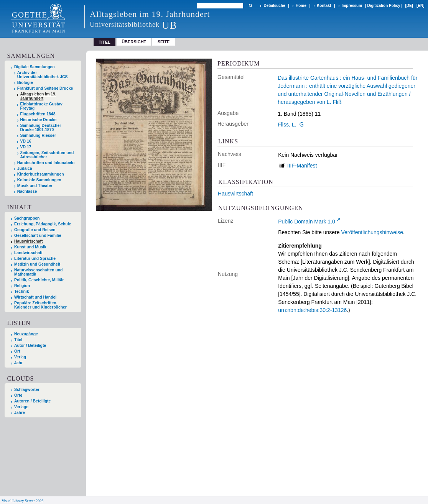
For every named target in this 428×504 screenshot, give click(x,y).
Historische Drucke (39, 120)
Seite (164, 42)
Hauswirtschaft (235, 194)
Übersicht (134, 42)
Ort (17, 351)
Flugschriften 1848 (38, 114)
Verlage (21, 407)
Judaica (25, 168)
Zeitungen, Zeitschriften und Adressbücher (47, 155)
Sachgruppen (27, 218)
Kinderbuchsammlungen (41, 174)
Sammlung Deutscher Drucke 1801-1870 (41, 128)
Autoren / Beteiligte (32, 401)
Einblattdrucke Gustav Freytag (41, 106)
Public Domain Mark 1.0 (307, 222)
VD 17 (26, 147)
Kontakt (324, 6)
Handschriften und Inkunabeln (46, 163)
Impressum (352, 6)
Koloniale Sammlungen (39, 180)
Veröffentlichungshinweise (372, 232)
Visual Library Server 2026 (22, 501)
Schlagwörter (27, 390)
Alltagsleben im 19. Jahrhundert (38, 96)
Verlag (20, 357)
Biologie (25, 83)
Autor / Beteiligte (30, 346)
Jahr (18, 363)
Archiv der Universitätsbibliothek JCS (43, 75)
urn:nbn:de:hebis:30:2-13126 (312, 310)
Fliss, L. (287, 125)
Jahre (20, 413)
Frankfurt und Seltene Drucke (45, 88)
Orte (18, 395)
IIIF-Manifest (302, 166)
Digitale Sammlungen (35, 67)
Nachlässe (27, 191)
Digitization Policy (384, 6)
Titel (18, 340)
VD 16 (26, 141)
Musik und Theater (35, 186)
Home (301, 6)
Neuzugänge (26, 334)
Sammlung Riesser (38, 135)
